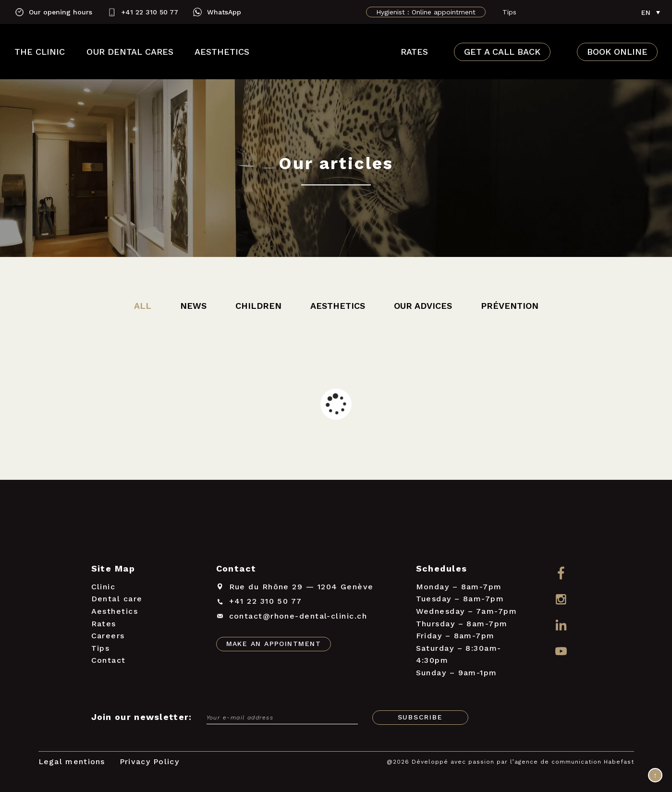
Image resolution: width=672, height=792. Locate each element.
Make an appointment (274, 644)
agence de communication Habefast (574, 762)
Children (258, 306)
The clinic (40, 52)
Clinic (104, 587)
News (193, 306)
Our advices (423, 306)
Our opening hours (61, 12)
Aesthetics (222, 52)
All (143, 306)
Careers (108, 636)
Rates (414, 52)
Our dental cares (130, 52)
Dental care (117, 599)
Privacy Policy (149, 762)
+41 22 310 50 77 (150, 12)
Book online (617, 52)
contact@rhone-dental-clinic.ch (298, 616)
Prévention (510, 306)
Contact (109, 660)
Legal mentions (72, 762)
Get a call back (502, 52)
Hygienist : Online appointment (426, 12)
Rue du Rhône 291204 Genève (301, 587)
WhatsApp (224, 12)
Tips (509, 12)
